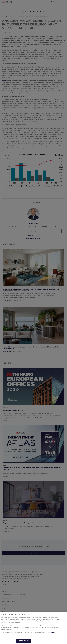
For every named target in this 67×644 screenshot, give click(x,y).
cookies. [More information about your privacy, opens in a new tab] (53, 632)
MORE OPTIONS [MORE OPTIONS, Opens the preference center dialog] (23, 636)
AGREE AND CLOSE (23, 641)
